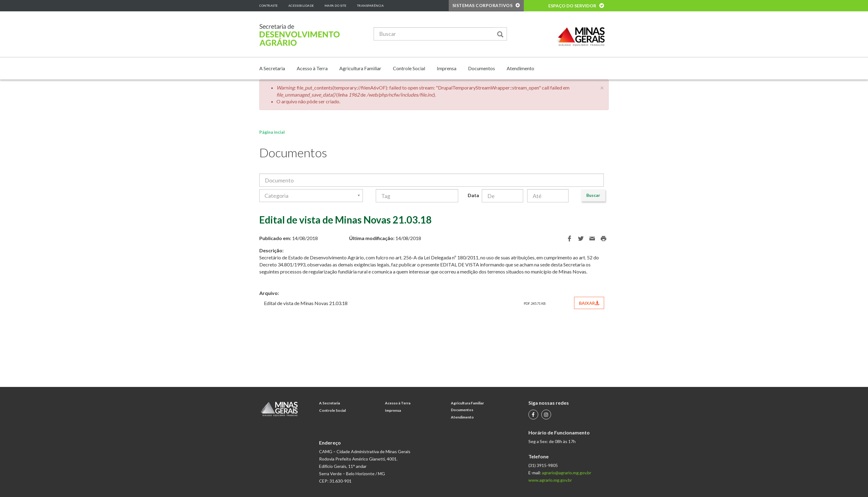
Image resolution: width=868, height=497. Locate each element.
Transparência (371, 6)
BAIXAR (589, 303)
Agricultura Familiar (360, 68)
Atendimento (520, 68)
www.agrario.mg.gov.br (550, 480)
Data (472, 195)
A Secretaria (272, 68)
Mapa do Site (336, 6)
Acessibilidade (301, 6)
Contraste (269, 6)
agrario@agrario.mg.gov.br (567, 473)
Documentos (482, 68)
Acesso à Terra (312, 68)
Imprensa (447, 68)
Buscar (593, 195)
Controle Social (409, 68)
